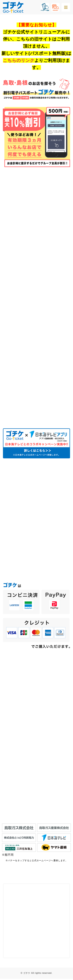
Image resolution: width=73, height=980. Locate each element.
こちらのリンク (19, 60)
